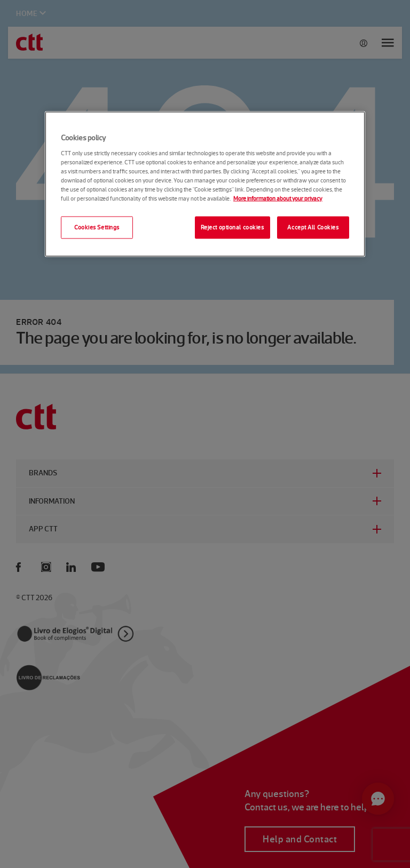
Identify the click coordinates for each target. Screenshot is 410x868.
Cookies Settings (97, 227)
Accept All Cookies (313, 227)
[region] (205, 184)
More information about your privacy (278, 198)
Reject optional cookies (232, 227)
